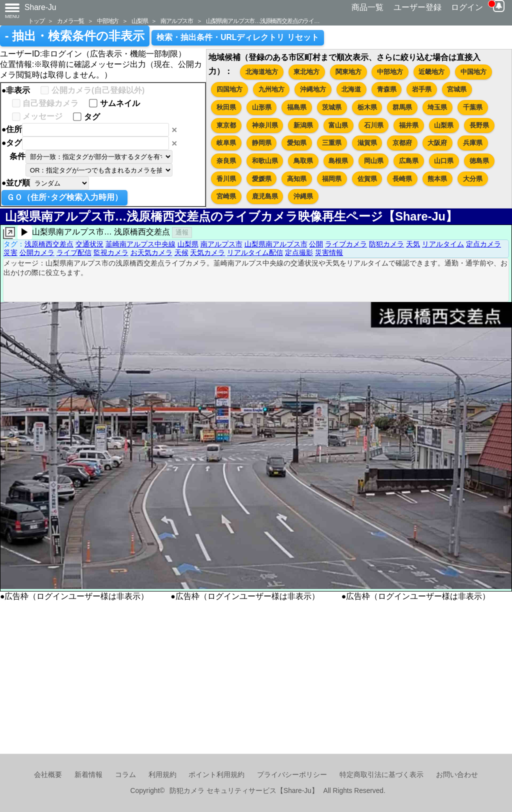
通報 (182, 232)
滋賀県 (367, 143)
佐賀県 (367, 179)
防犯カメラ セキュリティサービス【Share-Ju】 (244, 791)
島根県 (338, 161)
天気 (413, 244)
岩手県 (422, 89)
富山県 (338, 125)
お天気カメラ (151, 252)
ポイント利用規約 (216, 775)
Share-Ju (40, 7)
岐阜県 (226, 143)
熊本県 (437, 179)
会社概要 (48, 775)
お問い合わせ (457, 775)
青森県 (387, 89)
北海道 (351, 89)
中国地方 (473, 72)
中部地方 (108, 21)
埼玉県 (437, 107)
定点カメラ (483, 244)
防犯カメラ (386, 244)
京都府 (402, 143)
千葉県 (473, 107)
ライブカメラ (346, 244)
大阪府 (437, 143)
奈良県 (226, 161)
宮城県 (457, 89)
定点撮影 (299, 252)
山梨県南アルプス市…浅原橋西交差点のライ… (263, 21)
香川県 (226, 179)
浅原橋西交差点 (49, 244)
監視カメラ (111, 252)
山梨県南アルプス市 (276, 244)
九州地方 (271, 89)
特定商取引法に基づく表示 (381, 775)
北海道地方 (262, 72)
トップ (36, 21)
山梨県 (139, 21)
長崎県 (402, 179)
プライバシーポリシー (292, 775)
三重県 (332, 143)
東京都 (226, 125)
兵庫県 (473, 143)
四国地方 (229, 89)
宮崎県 (226, 196)
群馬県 (402, 107)
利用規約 (162, 775)
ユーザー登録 (417, 7)
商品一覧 (367, 7)
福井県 (409, 125)
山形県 (262, 107)
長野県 (479, 125)
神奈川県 (265, 125)
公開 (316, 244)
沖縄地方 (313, 89)
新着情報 (88, 775)
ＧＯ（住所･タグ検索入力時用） (64, 197)
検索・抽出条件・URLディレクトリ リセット (238, 37)
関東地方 (348, 72)
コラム (125, 775)
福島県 (297, 107)
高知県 (297, 179)
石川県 (374, 125)
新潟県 (303, 125)
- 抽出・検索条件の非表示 (75, 36)
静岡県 (262, 143)
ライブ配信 (74, 252)
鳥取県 (303, 161)
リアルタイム (443, 244)
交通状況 (89, 244)
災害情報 (329, 252)
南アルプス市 (177, 21)
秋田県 (226, 107)
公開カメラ (37, 252)
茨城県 (332, 107)
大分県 (473, 179)
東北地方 (306, 72)
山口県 (444, 161)
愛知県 (297, 143)
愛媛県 (262, 179)
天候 (181, 252)
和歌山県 (265, 161)
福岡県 (332, 179)
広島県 (409, 161)
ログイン (467, 7)
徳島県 (479, 161)
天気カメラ (207, 252)
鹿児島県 (265, 196)
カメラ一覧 (70, 21)
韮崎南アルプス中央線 (140, 244)
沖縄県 (303, 196)
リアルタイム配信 (255, 252)
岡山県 (374, 161)
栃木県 (367, 107)
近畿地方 (431, 72)
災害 (10, 252)
